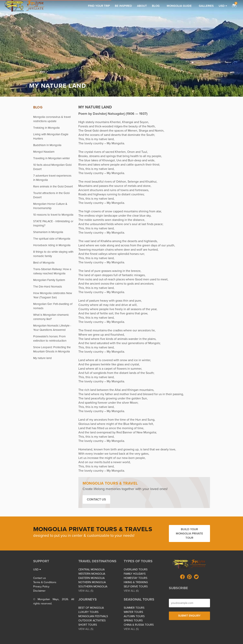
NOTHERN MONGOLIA (92, 582)
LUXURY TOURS (88, 612)
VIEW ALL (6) (131, 591)
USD (223, 6)
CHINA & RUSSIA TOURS (139, 625)
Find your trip (99, 6)
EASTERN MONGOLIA (91, 578)
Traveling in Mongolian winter (52, 158)
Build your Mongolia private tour (189, 533)
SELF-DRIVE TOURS (136, 587)
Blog (156, 6)
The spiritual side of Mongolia (52, 239)
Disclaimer (39, 591)
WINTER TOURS (133, 612)
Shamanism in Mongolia (48, 232)
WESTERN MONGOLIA (92, 574)
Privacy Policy (41, 587)
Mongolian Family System (49, 280)
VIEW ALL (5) (86, 591)
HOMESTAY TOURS (135, 578)
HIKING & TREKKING (136, 582)
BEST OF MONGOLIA (91, 608)
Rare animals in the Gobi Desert (53, 186)
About (142, 6)
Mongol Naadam (44, 152)
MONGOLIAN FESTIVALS (93, 616)
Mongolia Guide (179, 6)
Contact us (96, 499)
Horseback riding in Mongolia (52, 245)
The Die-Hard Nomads (48, 287)
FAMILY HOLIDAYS (135, 574)
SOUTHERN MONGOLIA (93, 587)
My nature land (42, 358)
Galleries (206, 6)
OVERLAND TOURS (136, 570)
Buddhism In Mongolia (47, 145)
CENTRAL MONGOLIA (91, 570)
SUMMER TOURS (134, 608)
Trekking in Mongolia (46, 128)
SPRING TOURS (133, 621)
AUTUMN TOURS (134, 616)
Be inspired (123, 6)
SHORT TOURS (88, 625)
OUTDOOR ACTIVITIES (92, 621)
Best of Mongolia (44, 263)
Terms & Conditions (45, 582)
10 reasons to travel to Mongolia (53, 215)
